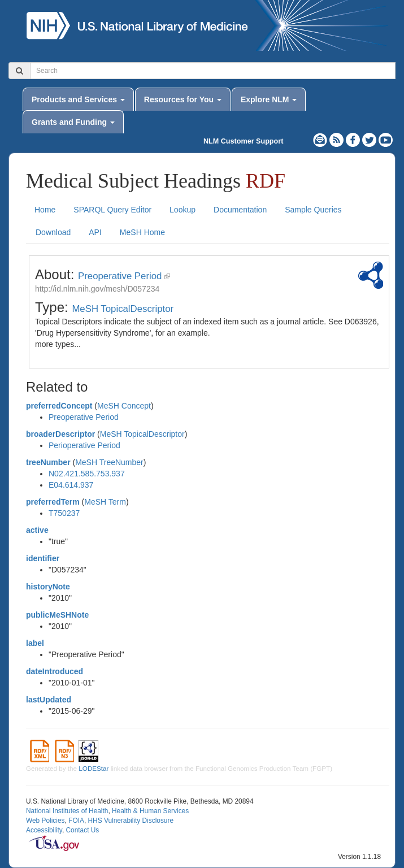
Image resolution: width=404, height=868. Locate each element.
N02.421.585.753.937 (87, 474)
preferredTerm (53, 502)
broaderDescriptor (60, 434)
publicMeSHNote (57, 615)
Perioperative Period (84, 445)
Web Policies (45, 821)
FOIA (76, 821)
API (95, 232)
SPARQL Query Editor (112, 210)
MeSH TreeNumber (109, 462)
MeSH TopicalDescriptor (123, 309)
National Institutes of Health (67, 811)
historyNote (48, 587)
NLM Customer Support (243, 141)
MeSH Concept (124, 406)
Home (45, 210)
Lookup (183, 210)
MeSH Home (142, 232)
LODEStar (94, 768)
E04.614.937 (71, 485)
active (37, 530)
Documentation (240, 210)
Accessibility (44, 830)
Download (53, 232)
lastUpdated (49, 700)
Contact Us (82, 830)
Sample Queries (313, 210)
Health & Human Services (150, 811)
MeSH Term (105, 502)
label (35, 643)
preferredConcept (59, 406)
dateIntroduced (55, 671)
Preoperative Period (120, 276)
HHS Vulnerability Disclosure (131, 821)
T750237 (64, 513)
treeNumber (48, 462)
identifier (43, 558)
